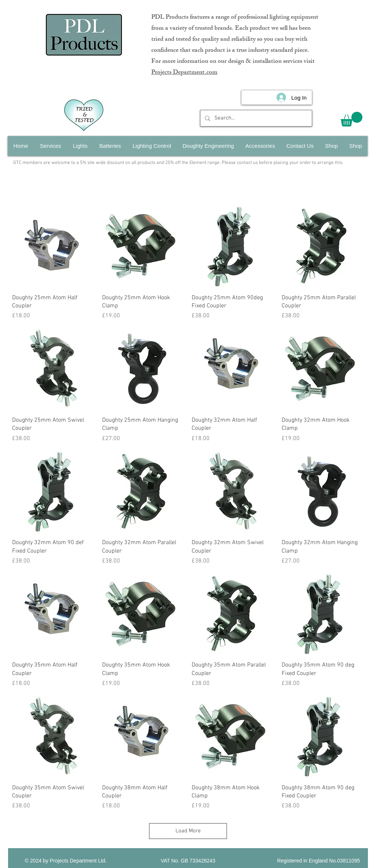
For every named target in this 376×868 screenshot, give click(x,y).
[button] (351, 119)
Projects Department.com (184, 73)
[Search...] (255, 118)
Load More (188, 831)
